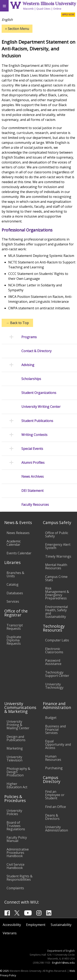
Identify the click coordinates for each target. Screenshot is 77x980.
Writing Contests (34, 435)
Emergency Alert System (58, 546)
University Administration (57, 829)
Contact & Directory (36, 351)
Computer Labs (57, 640)
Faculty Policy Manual (17, 839)
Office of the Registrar (16, 613)
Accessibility (12, 925)
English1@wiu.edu (63, 963)
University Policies (14, 812)
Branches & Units (15, 574)
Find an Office (56, 807)
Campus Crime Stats (56, 578)
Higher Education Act (17, 785)
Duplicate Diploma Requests (14, 640)
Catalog (13, 584)
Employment (36, 925)
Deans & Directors (52, 817)
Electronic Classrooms (54, 650)
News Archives (33, 477)
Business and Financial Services (55, 729)
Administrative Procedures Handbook (18, 853)
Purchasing (54, 768)
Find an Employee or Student (55, 795)
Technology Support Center (57, 674)
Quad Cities (43, 9)
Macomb (28, 9)
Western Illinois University (49, 4)
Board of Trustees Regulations (16, 826)
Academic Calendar (14, 543)
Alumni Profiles (33, 463)
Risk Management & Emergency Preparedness (57, 593)
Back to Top (17, 323)
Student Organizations (39, 393)
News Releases (18, 533)
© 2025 (4, 971)
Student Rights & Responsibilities (20, 878)
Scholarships (31, 379)
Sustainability (61, 925)
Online (57, 9)
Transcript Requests (15, 627)
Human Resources (53, 758)
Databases (15, 593)
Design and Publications (16, 738)
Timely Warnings (58, 556)
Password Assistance (53, 662)
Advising (28, 365)
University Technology (54, 686)
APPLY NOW (68, 15)
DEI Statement (32, 491)
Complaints (15, 888)
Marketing (15, 748)
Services (13, 601)
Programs (29, 337)
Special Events (32, 449)
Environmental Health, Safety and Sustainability (56, 612)
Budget (51, 718)
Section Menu (17, 29)
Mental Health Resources (56, 566)
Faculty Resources (35, 505)
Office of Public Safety (57, 534)
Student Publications (37, 421)
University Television (14, 759)
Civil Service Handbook (16, 866)
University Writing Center (41, 407)
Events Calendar (19, 553)
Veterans (10, 933)
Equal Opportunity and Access (58, 744)
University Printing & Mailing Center (18, 725)
